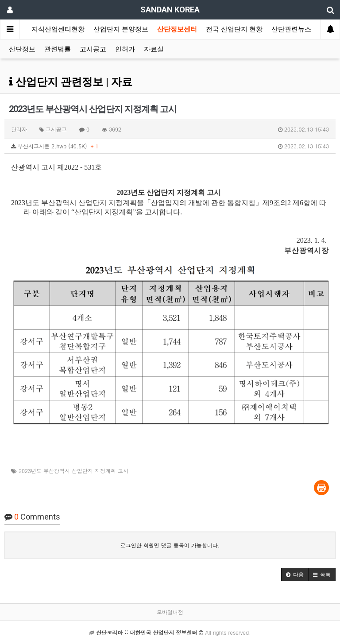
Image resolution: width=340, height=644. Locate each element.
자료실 (154, 49)
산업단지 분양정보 (121, 29)
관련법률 (58, 49)
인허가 (125, 49)
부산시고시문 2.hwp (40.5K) (170, 146)
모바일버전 (170, 612)
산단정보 (22, 49)
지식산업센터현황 (58, 29)
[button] (295, 574)
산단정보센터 (177, 29)
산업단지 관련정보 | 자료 (71, 82)
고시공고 (93, 49)
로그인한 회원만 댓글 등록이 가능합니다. (170, 545)
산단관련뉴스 (291, 29)
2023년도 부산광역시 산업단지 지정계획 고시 (73, 471)
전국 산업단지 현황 (234, 29)
